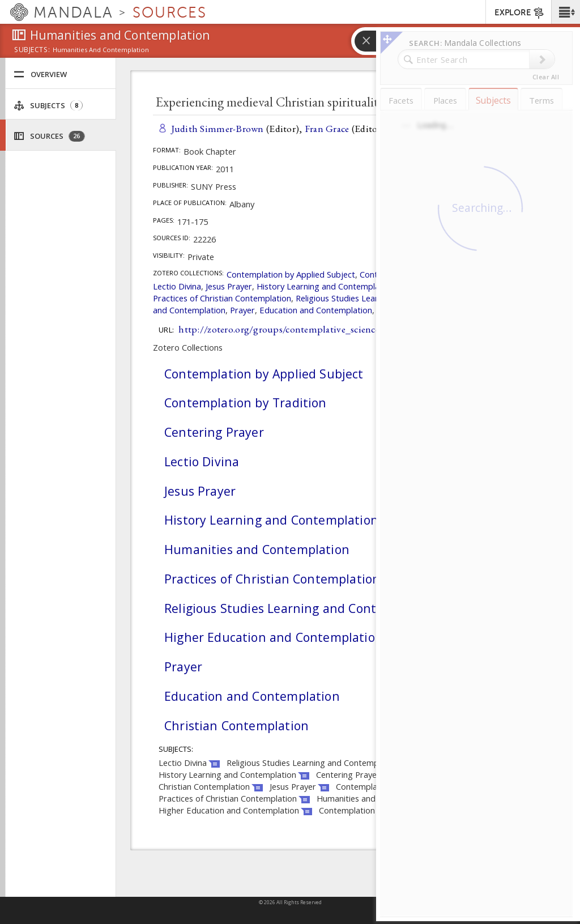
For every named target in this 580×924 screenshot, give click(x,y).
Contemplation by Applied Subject (291, 274)
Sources (49, 136)
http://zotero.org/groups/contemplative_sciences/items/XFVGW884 (321, 329)
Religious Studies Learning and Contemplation (300, 608)
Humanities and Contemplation (257, 549)
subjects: (32, 50)
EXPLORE (520, 13)
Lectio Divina (177, 286)
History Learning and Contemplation (325, 286)
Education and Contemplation (316, 310)
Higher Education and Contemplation (274, 637)
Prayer (242, 310)
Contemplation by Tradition (246, 403)
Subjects (48, 106)
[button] (566, 12)
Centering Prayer (214, 432)
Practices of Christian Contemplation (222, 298)
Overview (40, 74)
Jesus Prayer (229, 286)
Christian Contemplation (236, 725)
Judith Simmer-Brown (217, 128)
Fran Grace (327, 128)
